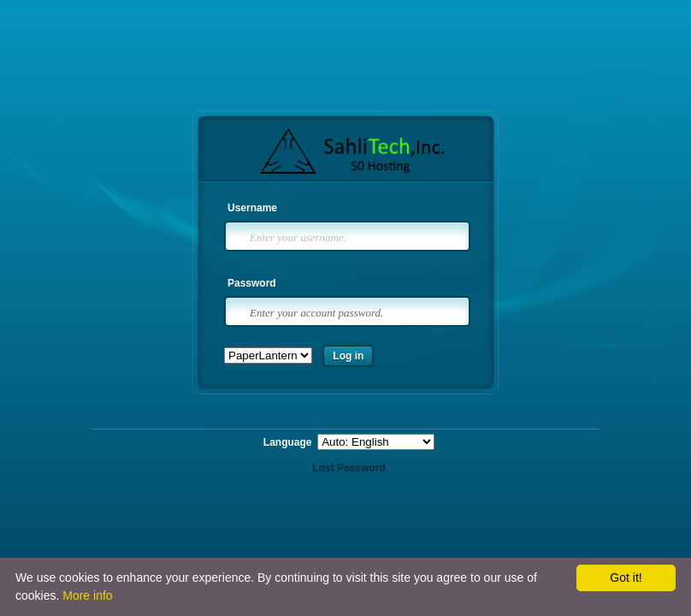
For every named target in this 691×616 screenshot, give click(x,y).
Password (252, 283)
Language (289, 442)
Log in (348, 356)
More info (87, 595)
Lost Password (348, 468)
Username (252, 208)
